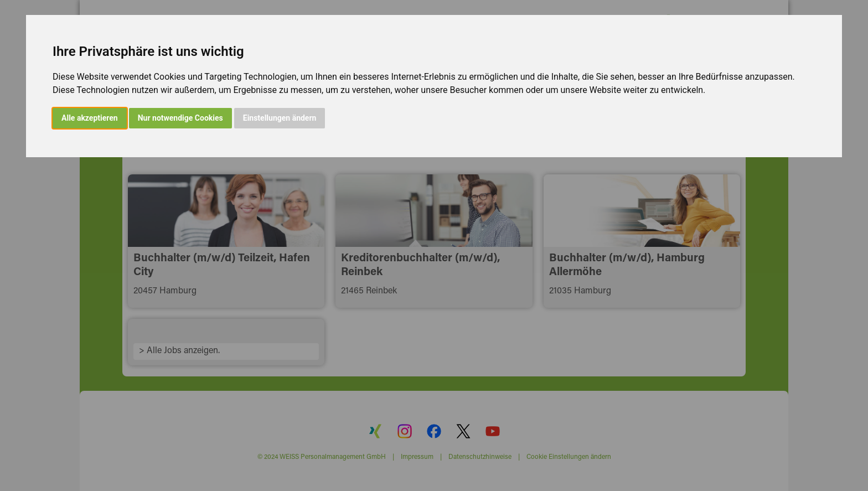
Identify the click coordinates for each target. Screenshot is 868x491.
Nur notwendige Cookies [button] (180, 118)
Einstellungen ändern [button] (280, 118)
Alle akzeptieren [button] (90, 118)
